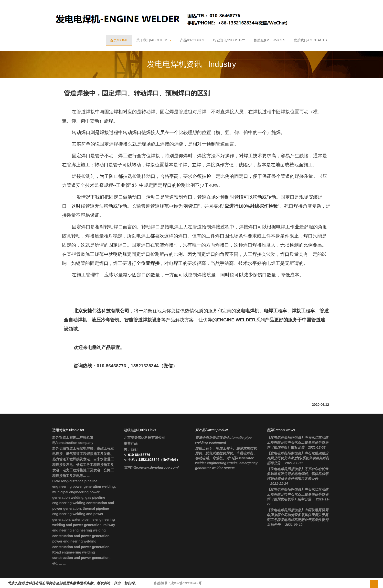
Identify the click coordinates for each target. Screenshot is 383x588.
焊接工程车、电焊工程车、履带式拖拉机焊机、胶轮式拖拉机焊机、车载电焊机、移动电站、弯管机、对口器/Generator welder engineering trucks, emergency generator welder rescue (226, 458)
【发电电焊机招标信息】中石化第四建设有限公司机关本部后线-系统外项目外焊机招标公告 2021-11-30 (298, 458)
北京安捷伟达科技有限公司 (144, 438)
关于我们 (131, 449)
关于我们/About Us (154, 40)
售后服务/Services (269, 40)
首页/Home (119, 40)
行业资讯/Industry (229, 40)
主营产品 (131, 443)
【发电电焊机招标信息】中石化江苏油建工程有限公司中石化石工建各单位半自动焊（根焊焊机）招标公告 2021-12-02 (298, 442)
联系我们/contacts (310, 40)
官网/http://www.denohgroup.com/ (151, 467)
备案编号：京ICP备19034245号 (178, 583)
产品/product (192, 40)
